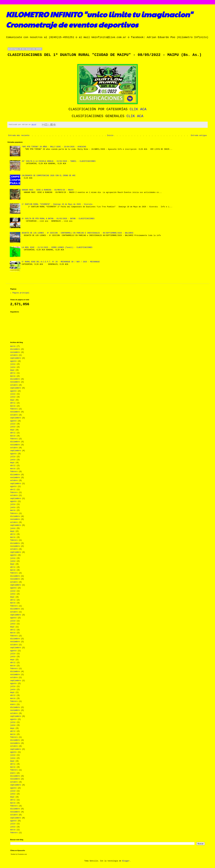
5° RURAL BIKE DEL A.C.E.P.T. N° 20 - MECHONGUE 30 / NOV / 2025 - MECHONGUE (61, 262)
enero (13, 704)
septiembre (16, 358)
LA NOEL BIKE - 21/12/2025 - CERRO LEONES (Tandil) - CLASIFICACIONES (57, 248)
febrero (14, 409)
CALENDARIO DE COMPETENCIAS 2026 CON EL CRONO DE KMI (49, 176)
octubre (14, 355)
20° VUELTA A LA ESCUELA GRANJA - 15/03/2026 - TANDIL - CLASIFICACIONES (59, 161)
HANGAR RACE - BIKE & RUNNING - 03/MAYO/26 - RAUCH (48, 190)
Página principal (21, 293)
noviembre (15, 352)
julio (13, 364)
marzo (13, 346)
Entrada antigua (199, 136)
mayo (12, 370)
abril (13, 373)
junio (13, 367)
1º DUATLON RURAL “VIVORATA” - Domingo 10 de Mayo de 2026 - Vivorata (57, 204)
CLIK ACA (138, 109)
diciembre (15, 349)
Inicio (110, 136)
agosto (13, 361)
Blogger (126, 861)
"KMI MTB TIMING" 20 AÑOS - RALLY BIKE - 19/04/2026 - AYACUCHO (54, 147)
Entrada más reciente (19, 136)
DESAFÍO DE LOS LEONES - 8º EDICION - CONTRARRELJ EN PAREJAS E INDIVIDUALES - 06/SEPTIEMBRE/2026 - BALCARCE (78, 233)
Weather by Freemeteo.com (19, 854)
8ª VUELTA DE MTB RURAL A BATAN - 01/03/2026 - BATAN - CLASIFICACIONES (58, 219)
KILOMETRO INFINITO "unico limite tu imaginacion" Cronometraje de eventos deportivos (99, 19)
